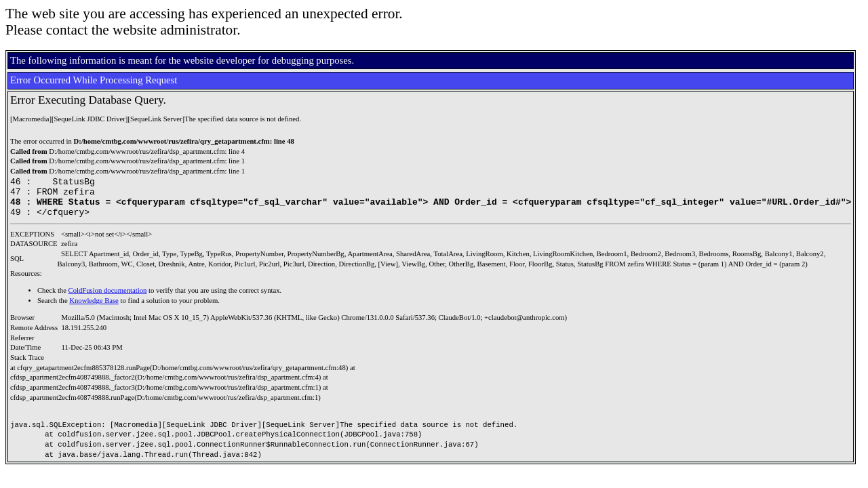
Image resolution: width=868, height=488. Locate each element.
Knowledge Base (94, 309)
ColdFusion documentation (108, 299)
